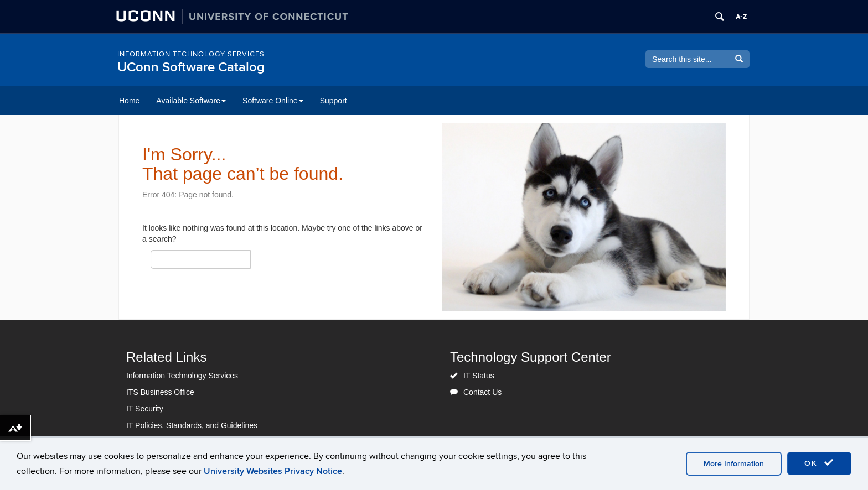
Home (129, 101)
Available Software (191, 101)
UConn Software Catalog (191, 67)
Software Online (273, 101)
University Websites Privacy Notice (273, 471)
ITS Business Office (160, 392)
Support (334, 101)
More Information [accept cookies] (734, 464)
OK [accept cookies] (819, 463)
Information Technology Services (191, 54)
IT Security (145, 409)
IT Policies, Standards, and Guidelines (192, 425)
